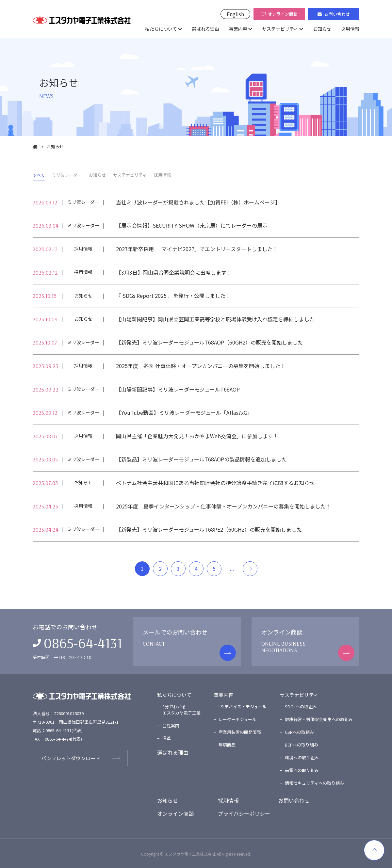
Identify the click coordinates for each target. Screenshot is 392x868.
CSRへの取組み (299, 732)
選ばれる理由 (205, 29)
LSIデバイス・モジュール (243, 707)
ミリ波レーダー (67, 175)
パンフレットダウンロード (71, 758)
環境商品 (227, 745)
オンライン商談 (279, 14)
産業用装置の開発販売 (240, 732)
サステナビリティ (280, 29)
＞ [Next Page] (250, 569)
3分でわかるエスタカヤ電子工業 (181, 710)
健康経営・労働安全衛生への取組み (319, 719)
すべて (39, 175)
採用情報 (350, 29)
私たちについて (161, 29)
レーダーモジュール (237, 719)
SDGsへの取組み (301, 707)
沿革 (167, 738)
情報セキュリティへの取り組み (314, 783)
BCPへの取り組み (302, 745)
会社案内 (171, 725)
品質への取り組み (302, 770)
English (235, 14)
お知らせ (322, 29)
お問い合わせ (334, 14)
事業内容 (238, 29)
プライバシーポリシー (244, 813)
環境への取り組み (302, 757)
